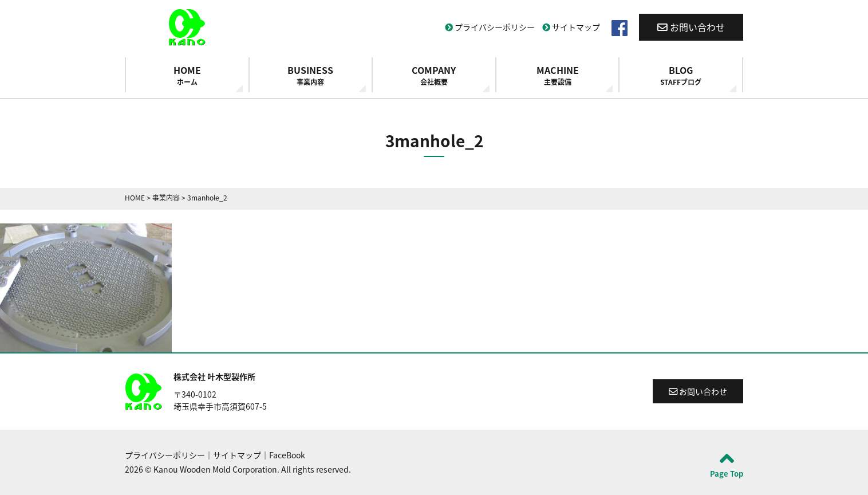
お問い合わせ (691, 27)
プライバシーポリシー (490, 27)
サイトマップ (571, 27)
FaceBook (287, 455)
